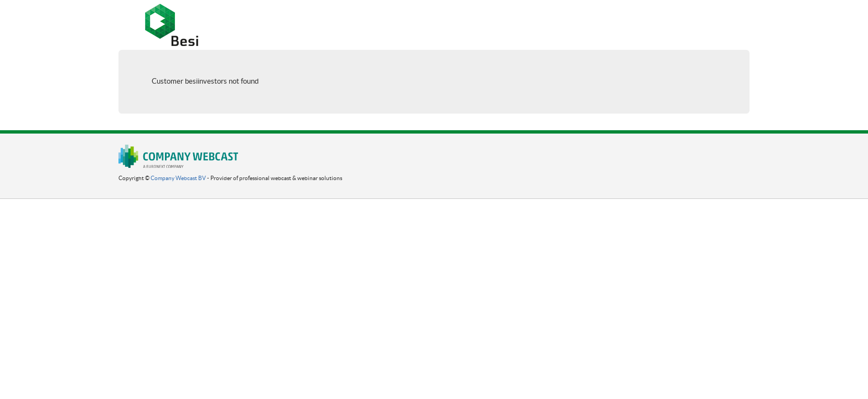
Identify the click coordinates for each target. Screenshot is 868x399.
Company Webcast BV (178, 178)
